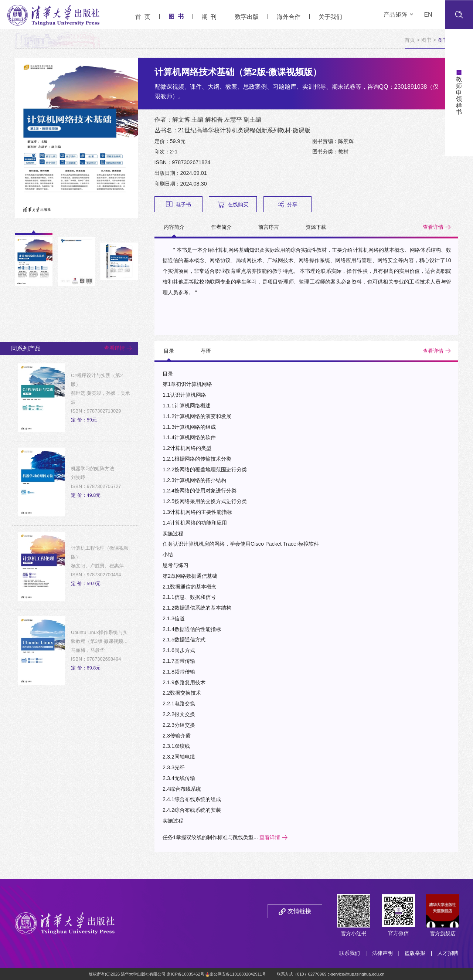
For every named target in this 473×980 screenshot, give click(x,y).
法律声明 (382, 953)
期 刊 (209, 17)
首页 (410, 40)
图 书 (176, 16)
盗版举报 (415, 953)
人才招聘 (448, 953)
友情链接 (299, 911)
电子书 (178, 204)
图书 (426, 40)
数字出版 (247, 17)
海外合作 (289, 17)
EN (428, 15)
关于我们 (330, 17)
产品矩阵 (398, 15)
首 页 (143, 17)
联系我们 (350, 953)
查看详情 (433, 227)
